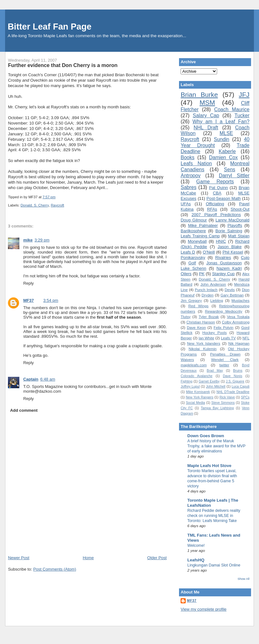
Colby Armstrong (236, 322)
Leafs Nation (196, 163)
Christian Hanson (201, 322)
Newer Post (19, 558)
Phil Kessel (233, 252)
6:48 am (48, 379)
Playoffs (235, 225)
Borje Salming (229, 231)
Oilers (186, 274)
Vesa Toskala (238, 317)
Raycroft (57, 205)
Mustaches (240, 300)
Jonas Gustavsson (224, 263)
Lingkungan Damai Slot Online (214, 565)
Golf (192, 263)
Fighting (186, 381)
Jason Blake (230, 247)
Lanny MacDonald (232, 220)
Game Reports (215, 182)
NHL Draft (206, 128)
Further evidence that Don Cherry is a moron (63, 65)
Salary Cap (206, 115)
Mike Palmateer (203, 225)
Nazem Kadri (229, 268)
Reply (28, 283)
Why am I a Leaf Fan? (221, 122)
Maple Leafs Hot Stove (209, 466)
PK (202, 274)
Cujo (245, 258)
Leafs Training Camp (200, 236)
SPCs (245, 397)
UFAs (186, 204)
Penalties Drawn (225, 354)
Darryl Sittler (234, 176)
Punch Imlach (206, 290)
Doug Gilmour (194, 220)
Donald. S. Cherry (35, 205)
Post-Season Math (223, 198)
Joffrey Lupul (190, 386)
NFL (246, 338)
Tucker (242, 115)
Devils (230, 290)
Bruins (238, 371)
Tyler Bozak (209, 317)
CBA (217, 193)
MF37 (28, 300)
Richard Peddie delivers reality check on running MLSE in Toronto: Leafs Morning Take (214, 516)
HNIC (221, 241)
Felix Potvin (223, 327)
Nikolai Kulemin (203, 349)
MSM (207, 102)
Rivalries (223, 258)
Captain (31, 379)
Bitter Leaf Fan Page (50, 27)
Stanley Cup (223, 274)
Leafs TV (228, 338)
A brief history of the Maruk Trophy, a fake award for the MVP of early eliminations (216, 446)
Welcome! (196, 546)
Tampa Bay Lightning (217, 408)
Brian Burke (199, 95)
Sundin (222, 139)
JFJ (244, 95)
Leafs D (188, 252)
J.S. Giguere (235, 381)
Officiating (215, 204)
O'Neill (209, 252)
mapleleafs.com (194, 365)
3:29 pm (42, 240)
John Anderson (213, 284)
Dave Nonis (232, 376)
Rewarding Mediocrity (224, 311)
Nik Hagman (239, 343)
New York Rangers (199, 397)
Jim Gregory (191, 300)
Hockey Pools (215, 332)
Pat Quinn (219, 188)
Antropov (190, 176)
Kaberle (227, 151)
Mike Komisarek (198, 392)
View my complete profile (203, 609)
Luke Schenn (193, 268)
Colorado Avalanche (196, 376)
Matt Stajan (239, 236)
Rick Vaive (227, 397)
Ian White (206, 338)
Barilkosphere (193, 231)
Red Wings (198, 306)
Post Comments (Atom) (55, 569)
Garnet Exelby (209, 381)
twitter (224, 365)
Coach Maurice (232, 109)
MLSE (226, 133)
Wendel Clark (225, 359)
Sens (230, 169)
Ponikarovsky (193, 258)
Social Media (196, 403)
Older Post (157, 558)
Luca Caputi (241, 386)
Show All (243, 579)
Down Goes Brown (206, 436)
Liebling (216, 300)
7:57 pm (49, 197)
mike (28, 240)
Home (88, 558)
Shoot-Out (240, 209)
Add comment (24, 410)
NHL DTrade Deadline (233, 392)
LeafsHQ (196, 560)
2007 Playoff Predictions (216, 215)
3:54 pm (51, 300)
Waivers (187, 359)
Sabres (188, 187)
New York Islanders (204, 343)
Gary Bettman (232, 295)
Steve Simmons (223, 403)
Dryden (208, 295)
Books (187, 157)
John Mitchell (216, 386)
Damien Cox (224, 157)
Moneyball (197, 241)
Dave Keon (196, 327)
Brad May (215, 371)
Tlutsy (186, 317)
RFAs (212, 209)
